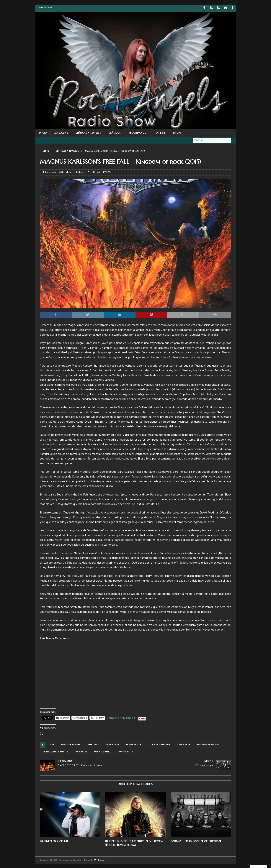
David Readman (70, 744)
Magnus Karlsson (208, 744)
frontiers (93, 744)
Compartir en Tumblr (121, 717)
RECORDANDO (137, 132)
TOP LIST (160, 132)
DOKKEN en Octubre (54, 840)
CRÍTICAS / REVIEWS (88, 132)
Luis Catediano (77, 172)
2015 (52, 744)
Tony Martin (125, 751)
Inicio (43, 132)
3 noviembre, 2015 (54, 172)
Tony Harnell (102, 751)
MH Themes (100, 860)
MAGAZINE (61, 132)
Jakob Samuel (134, 744)
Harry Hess (112, 744)
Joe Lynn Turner (160, 744)
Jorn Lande (183, 744)
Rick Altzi (81, 751)
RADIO (177, 132)
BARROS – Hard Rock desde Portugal (196, 840)
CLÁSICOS (115, 132)
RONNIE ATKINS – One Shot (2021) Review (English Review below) (134, 842)
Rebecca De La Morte (55, 751)
